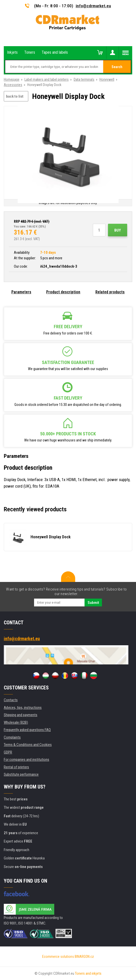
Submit (93, 603)
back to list (15, 96)
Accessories (13, 85)
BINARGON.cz (84, 957)
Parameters (21, 292)
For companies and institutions (26, 760)
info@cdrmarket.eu (93, 6)
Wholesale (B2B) (16, 722)
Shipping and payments (21, 715)
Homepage (12, 79)
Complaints (12, 737)
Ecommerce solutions (58, 957)
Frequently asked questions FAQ (27, 730)
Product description (63, 292)
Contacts (11, 700)
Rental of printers (16, 767)
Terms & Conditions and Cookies (28, 745)
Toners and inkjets (88, 973)
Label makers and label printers (47, 79)
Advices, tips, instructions (23, 708)
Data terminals (84, 79)
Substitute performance (21, 774)
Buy (118, 230)
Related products (110, 292)
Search (117, 67)
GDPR (8, 752)
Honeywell (107, 79)
